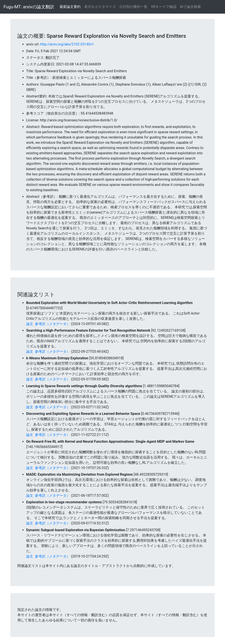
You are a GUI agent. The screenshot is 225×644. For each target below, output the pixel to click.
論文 (30, 324)
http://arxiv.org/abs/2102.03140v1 (67, 44)
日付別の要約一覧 (133, 7)
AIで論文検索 (190, 7)
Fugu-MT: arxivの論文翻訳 (29, 7)
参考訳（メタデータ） (53, 324)
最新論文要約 (70, 7)
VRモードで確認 (164, 7)
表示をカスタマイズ (100, 7)
